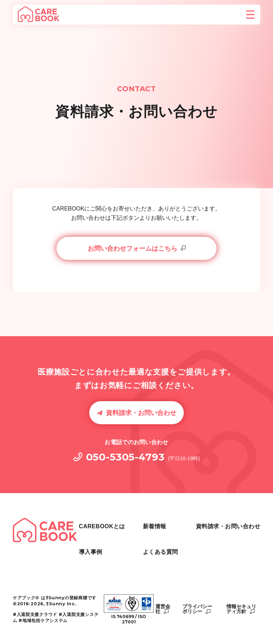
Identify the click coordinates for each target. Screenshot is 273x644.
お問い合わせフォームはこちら (133, 249)
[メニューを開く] (250, 15)
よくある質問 (213, 522)
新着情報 (144, 555)
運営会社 (163, 609)
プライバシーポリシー (197, 609)
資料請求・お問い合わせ (141, 413)
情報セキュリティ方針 (241, 609)
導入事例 (144, 538)
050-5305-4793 (125, 457)
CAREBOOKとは (155, 522)
